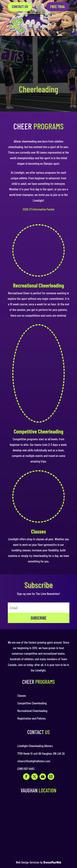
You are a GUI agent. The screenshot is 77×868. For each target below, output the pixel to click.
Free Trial (58, 7)
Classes (38, 531)
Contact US (20, 7)
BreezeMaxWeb (52, 862)
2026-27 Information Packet (38, 209)
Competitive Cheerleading (38, 431)
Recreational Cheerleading (39, 285)
